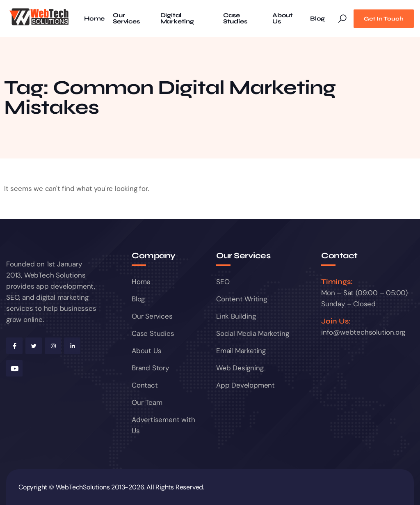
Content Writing (242, 299)
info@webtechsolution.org (363, 332)
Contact (145, 385)
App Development (245, 385)
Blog (317, 19)
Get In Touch (384, 19)
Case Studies (235, 18)
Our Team (147, 402)
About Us (283, 18)
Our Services (126, 18)
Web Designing (240, 368)
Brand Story (150, 368)
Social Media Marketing (253, 333)
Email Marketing (241, 351)
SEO (223, 282)
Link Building (236, 316)
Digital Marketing (177, 18)
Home (94, 19)
